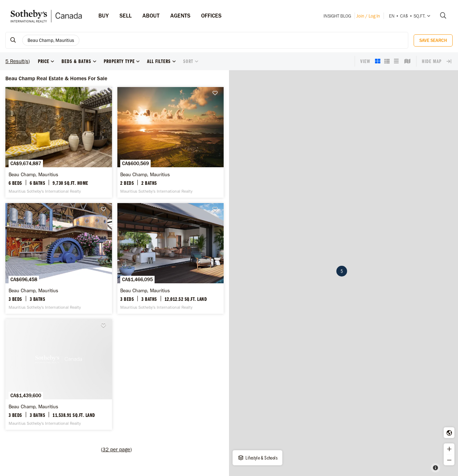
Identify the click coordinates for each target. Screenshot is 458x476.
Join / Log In (368, 16)
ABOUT (151, 16)
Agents (180, 16)
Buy (104, 16)
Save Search (433, 40)
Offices (211, 16)
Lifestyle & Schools (257, 458)
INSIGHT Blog (337, 16)
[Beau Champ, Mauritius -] (59, 142)
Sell (126, 16)
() (116, 449)
